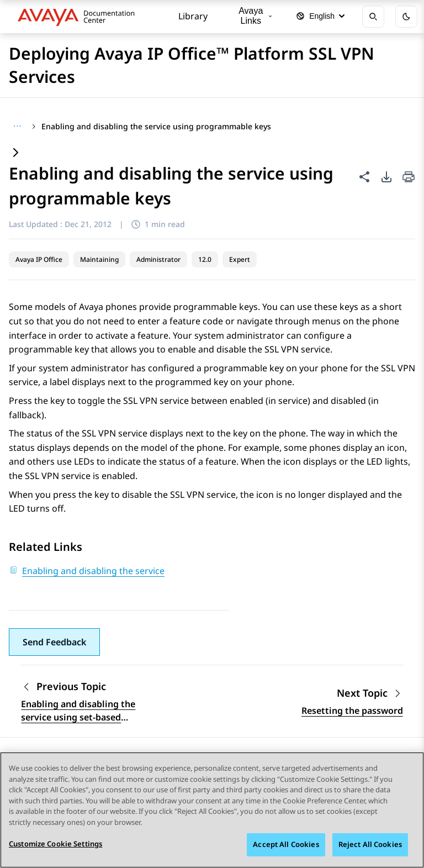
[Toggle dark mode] (406, 17)
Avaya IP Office (39, 259)
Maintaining (99, 259)
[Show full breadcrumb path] (17, 127)
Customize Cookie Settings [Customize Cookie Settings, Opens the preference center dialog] (55, 844)
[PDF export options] (386, 177)
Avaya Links (255, 16)
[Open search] (373, 17)
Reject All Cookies (370, 844)
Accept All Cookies (286, 844)
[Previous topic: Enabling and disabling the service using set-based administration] (90, 686)
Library (193, 16)
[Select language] (320, 17)
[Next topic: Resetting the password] (370, 693)
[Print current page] (409, 178)
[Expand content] (15, 153)
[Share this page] (364, 177)
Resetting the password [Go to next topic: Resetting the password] (352, 711)
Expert (240, 259)
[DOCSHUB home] (79, 17)
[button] (54, 642)
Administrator (158, 259)
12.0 (205, 259)
